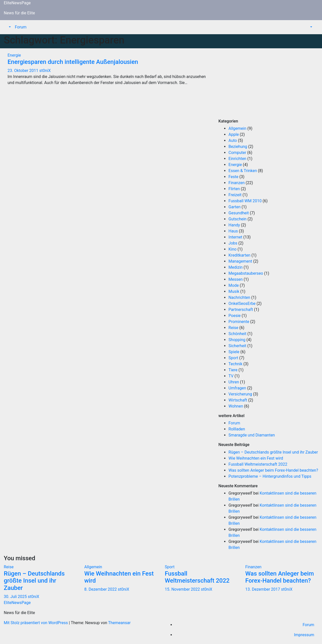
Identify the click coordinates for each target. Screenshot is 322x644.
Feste (233, 177)
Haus (233, 231)
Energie (14, 55)
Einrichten (237, 159)
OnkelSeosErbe (242, 304)
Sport (233, 358)
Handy (234, 225)
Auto (233, 140)
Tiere (233, 370)
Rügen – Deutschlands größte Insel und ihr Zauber (273, 452)
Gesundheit (239, 213)
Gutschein (237, 219)
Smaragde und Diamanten (252, 435)
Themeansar (119, 623)
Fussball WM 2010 (245, 201)
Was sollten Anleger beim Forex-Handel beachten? (273, 470)
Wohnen (236, 406)
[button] (9, 27)
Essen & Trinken (243, 171)
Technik (235, 364)
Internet (235, 237)
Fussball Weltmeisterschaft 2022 (258, 464)
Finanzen (236, 183)
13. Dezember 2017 (263, 589)
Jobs (233, 243)
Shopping (237, 340)
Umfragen (237, 388)
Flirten (234, 189)
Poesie (234, 316)
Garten (234, 207)
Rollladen (237, 429)
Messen (235, 279)
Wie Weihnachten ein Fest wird (256, 458)
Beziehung (238, 147)
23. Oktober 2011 (23, 71)
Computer (237, 153)
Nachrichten (239, 297)
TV (231, 376)
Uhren (234, 382)
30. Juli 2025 (16, 597)
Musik (234, 291)
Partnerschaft (241, 310)
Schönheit (237, 334)
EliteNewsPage (17, 3)
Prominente (239, 322)
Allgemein (237, 128)
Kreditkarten (239, 255)
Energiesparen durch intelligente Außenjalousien (73, 62)
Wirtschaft (238, 400)
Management (240, 261)
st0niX (45, 71)
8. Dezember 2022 (101, 589)
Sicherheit (237, 346)
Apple (234, 134)
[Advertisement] (268, 84)
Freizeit (235, 195)
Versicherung (240, 394)
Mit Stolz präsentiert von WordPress (36, 623)
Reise (233, 328)
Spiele (234, 352)
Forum (21, 27)
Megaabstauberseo (246, 273)
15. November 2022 (183, 589)
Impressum (304, 635)
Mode (234, 285)
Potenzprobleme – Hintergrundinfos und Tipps (270, 476)
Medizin (235, 267)
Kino (232, 249)
